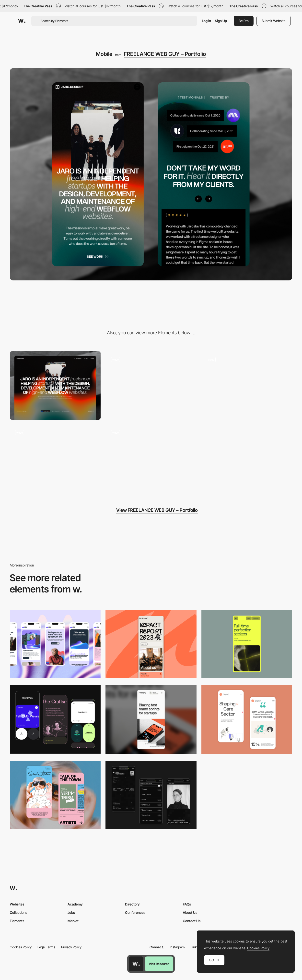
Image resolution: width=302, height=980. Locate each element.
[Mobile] (55, 644)
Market (73, 921)
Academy (75, 904)
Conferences (135, 912)
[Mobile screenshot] (151, 795)
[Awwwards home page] (136, 964)
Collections (18, 912)
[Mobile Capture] (247, 720)
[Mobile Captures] (55, 719)
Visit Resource (159, 964)
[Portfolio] (55, 459)
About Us (190, 912)
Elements (17, 921)
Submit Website (274, 21)
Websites (17, 904)
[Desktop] (55, 385)
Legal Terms (46, 947)
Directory (132, 904)
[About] (151, 459)
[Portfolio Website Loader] (151, 385)
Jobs (71, 912)
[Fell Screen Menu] (247, 385)
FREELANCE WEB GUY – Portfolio (165, 54)
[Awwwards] (22, 21)
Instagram (177, 947)
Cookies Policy (21, 947)
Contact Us (192, 921)
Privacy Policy (71, 947)
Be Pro (244, 21)
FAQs (187, 904)
